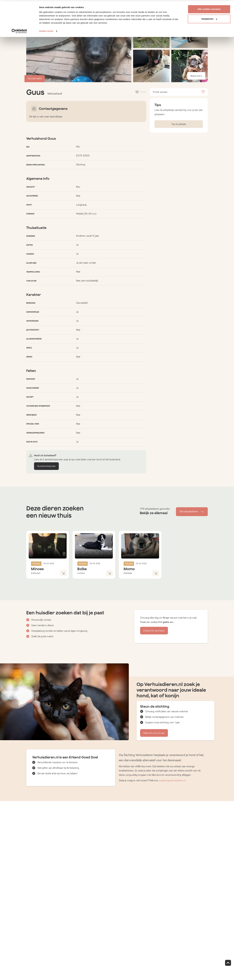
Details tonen (46, 30)
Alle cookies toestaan (209, 8)
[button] (151, 66)
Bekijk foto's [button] (196, 76)
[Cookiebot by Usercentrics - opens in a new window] (19, 30)
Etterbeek (128, 573)
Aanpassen (209, 18)
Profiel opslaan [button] (179, 92)
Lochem (81, 573)
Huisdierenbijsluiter (46, 466)
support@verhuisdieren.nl (172, 781)
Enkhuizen (36, 573)
